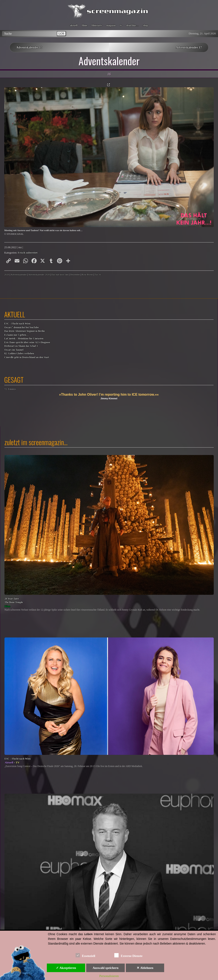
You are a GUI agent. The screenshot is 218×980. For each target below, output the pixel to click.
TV (18, 762)
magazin (111, 25)
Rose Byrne (87, 274)
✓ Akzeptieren (66, 968)
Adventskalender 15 (29, 47)
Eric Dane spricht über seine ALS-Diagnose (27, 342)
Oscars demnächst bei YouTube (22, 327)
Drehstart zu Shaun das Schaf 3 (21, 346)
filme (85, 25)
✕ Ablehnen (145, 968)
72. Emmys (10, 389)
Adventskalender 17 (189, 47)
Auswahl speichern (105, 968)
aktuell (74, 25)
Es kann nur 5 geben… (16, 335)
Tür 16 (98, 274)
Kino (7, 606)
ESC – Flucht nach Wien (17, 324)
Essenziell (85, 955)
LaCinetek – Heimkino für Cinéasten (24, 339)
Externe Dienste (128, 955)
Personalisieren (109, 976)
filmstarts (97, 25)
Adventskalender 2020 (39, 274)
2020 (7, 274)
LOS (61, 34)
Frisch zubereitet (28, 253)
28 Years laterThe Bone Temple (14, 601)
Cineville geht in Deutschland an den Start (27, 357)
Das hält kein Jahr (60, 274)
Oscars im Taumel (14, 350)
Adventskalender (19, 274)
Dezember (75, 274)
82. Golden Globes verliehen (19, 354)
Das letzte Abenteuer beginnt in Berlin (24, 331)
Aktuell (9, 762)
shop (145, 25)
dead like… (132, 25)
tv (121, 25)
